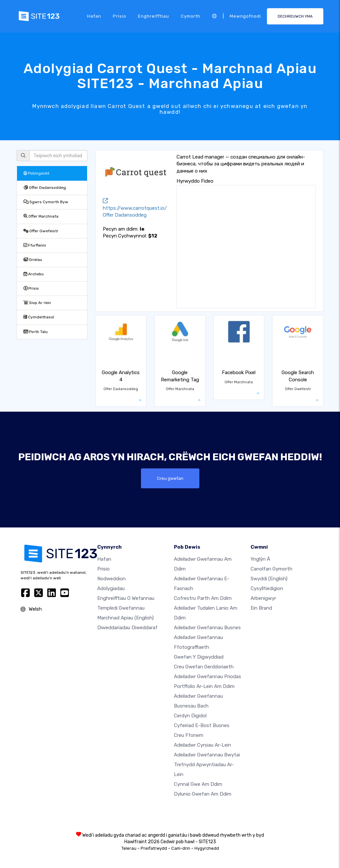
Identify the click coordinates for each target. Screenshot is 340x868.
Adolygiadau (111, 588)
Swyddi (269, 579)
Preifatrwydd (154, 848)
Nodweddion (111, 579)
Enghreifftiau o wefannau (126, 598)
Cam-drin (181, 848)
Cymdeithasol (39, 317)
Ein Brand (261, 608)
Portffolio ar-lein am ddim (204, 686)
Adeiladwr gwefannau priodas (208, 677)
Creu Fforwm (189, 735)
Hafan (94, 16)
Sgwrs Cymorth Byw (46, 202)
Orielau (33, 260)
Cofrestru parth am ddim (203, 598)
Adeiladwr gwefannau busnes (207, 628)
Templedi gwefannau (121, 608)
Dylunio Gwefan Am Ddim (203, 794)
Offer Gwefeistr (41, 231)
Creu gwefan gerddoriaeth (204, 667)
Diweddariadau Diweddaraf (127, 628)
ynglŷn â (260, 559)
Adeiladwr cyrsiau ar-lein (202, 745)
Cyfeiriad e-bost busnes (202, 725)
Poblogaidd (36, 173)
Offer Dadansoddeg (45, 188)
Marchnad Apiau (125, 618)
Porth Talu (36, 332)
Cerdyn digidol (190, 716)
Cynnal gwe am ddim (198, 784)
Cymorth (191, 16)
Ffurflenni (35, 245)
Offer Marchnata (41, 216)
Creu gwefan (170, 478)
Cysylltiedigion (267, 588)
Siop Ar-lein (37, 303)
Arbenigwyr (263, 598)
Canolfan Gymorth (271, 569)
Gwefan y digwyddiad (199, 657)
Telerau (129, 848)
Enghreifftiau (154, 16)
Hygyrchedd (207, 848)
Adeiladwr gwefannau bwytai (207, 755)
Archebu (34, 274)
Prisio (120, 16)
